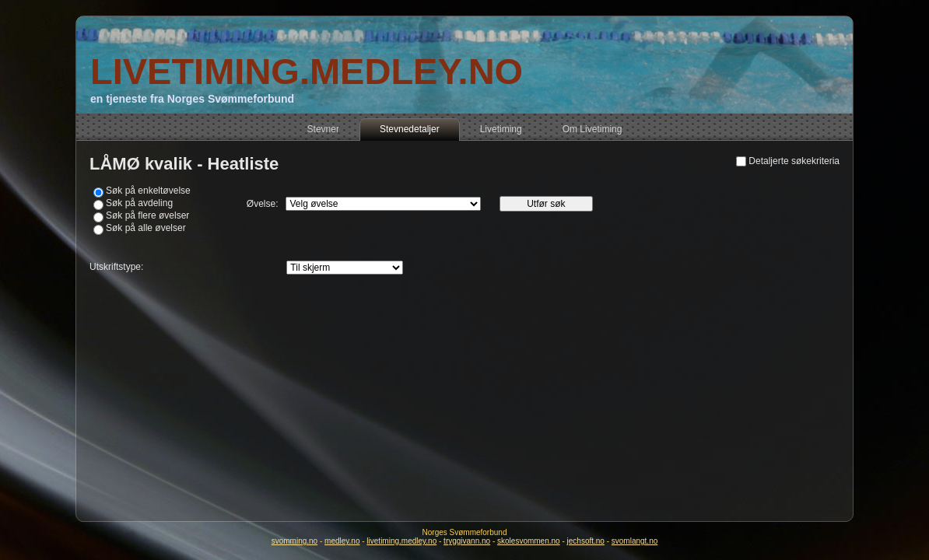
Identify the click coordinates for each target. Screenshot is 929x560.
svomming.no (294, 541)
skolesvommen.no (529, 541)
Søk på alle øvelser (146, 228)
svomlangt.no (635, 541)
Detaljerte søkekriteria (794, 161)
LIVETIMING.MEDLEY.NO (307, 71)
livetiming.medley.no (401, 541)
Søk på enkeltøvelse (148, 191)
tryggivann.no (467, 541)
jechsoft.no (586, 541)
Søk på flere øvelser (147, 215)
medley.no (342, 541)
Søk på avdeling (139, 203)
